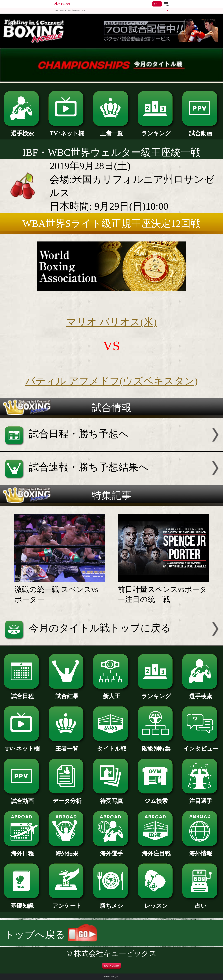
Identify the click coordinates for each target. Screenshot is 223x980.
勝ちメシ (111, 903)
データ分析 (67, 798)
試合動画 (201, 130)
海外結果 (67, 851)
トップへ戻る (51, 935)
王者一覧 (111, 130)
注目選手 (201, 798)
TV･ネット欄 (67, 130)
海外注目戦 (156, 851)
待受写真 (111, 798)
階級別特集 (156, 746)
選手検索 (22, 130)
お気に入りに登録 (111, 966)
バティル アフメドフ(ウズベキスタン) (112, 381)
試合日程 (22, 693)
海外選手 (111, 851)
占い (201, 903)
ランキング (156, 130)
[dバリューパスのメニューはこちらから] (166, 4)
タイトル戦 (111, 746)
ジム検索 (156, 798)
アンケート (67, 903)
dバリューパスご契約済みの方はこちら (70, 10)
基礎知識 (22, 903)
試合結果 (67, 693)
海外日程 (22, 851)
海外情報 (201, 851)
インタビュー (201, 746)
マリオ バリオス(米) (112, 322)
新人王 (111, 693)
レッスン (156, 903)
